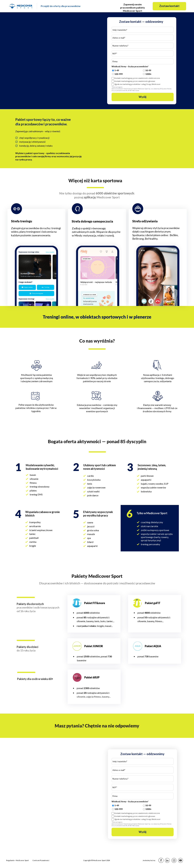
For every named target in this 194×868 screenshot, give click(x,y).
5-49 (117, 70)
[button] (169, 6)
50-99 (148, 70)
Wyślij (143, 97)
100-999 (119, 74)
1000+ (148, 74)
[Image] (21, 6)
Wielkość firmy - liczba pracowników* (130, 67)
